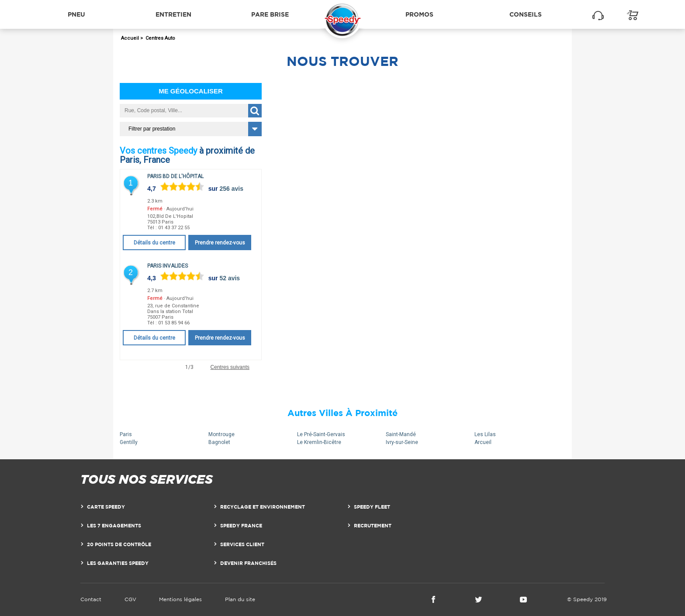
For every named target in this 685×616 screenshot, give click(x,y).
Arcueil (483, 442)
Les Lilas (485, 434)
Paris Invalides (168, 266)
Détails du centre (154, 243)
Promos (419, 14)
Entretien (173, 14)
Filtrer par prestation (152, 129)
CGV (130, 599)
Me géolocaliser (191, 91)
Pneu (76, 14)
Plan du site (240, 599)
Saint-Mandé (401, 434)
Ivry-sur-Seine (402, 442)
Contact (91, 599)
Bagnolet (219, 442)
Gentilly (129, 442)
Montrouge (221, 434)
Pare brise (270, 14)
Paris (126, 434)
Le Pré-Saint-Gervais (321, 434)
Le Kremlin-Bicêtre (319, 442)
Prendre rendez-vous (220, 243)
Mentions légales (180, 599)
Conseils (526, 14)
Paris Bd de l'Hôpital (175, 176)
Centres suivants (230, 367)
